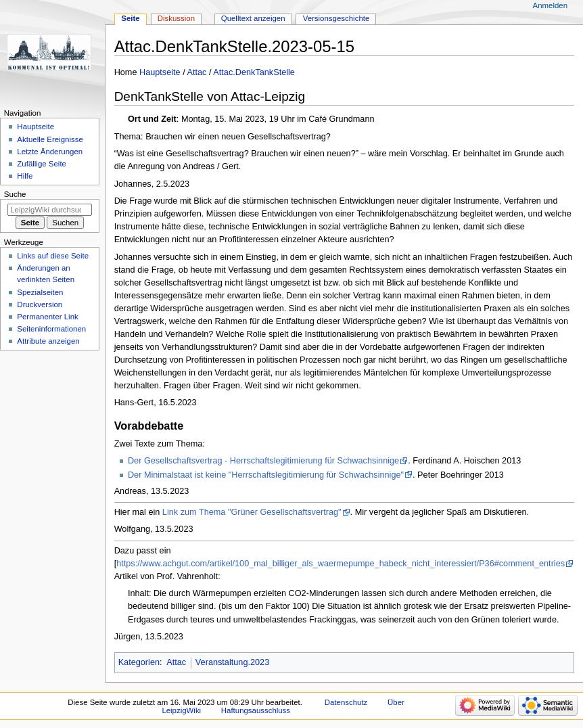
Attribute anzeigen (48, 341)
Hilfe (25, 176)
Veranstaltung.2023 (232, 662)
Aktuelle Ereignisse (50, 139)
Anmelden (551, 5)
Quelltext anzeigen (253, 18)
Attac (197, 72)
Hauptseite (160, 72)
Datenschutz (346, 702)
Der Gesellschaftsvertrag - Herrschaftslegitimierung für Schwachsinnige (263, 461)
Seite (130, 18)
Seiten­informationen (51, 329)
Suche (15, 194)
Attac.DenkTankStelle (254, 72)
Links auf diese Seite (53, 256)
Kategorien (139, 662)
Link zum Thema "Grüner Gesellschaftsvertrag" (252, 512)
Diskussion (176, 18)
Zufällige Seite (42, 164)
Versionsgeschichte (336, 18)
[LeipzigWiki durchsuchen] (50, 210)
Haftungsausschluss (256, 710)
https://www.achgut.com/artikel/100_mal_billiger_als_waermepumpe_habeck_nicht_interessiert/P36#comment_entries (341, 564)
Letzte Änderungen (50, 152)
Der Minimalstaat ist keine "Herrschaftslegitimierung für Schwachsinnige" (266, 475)
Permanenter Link (47, 317)
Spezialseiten (40, 292)
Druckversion (40, 304)
